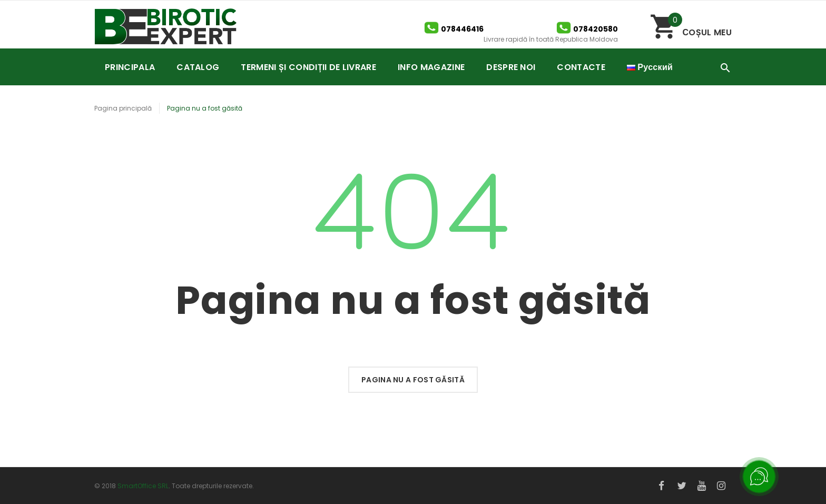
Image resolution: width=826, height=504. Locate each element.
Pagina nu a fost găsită (413, 380)
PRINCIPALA (130, 67)
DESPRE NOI (511, 67)
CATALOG (198, 67)
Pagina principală (123, 108)
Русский (650, 67)
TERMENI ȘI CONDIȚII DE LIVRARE (308, 67)
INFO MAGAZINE (431, 67)
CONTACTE (581, 67)
